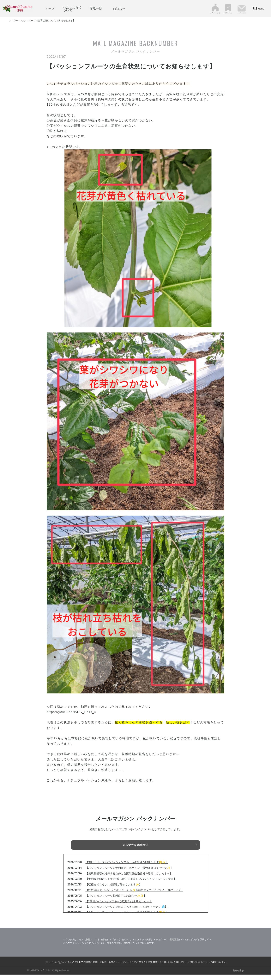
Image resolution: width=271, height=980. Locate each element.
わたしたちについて (72, 9)
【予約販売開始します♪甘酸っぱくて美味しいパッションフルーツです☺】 (131, 884)
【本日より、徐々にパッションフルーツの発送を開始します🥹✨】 (127, 868)
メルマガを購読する (135, 846)
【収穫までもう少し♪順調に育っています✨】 (114, 890)
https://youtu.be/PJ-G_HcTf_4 (71, 712)
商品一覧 (96, 9)
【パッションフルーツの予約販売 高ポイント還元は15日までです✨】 (129, 873)
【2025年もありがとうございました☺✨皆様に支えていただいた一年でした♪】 (134, 896)
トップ (50, 9)
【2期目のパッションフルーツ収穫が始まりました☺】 (119, 907)
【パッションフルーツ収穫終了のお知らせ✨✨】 (116, 901)
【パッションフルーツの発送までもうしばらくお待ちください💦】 (126, 912)
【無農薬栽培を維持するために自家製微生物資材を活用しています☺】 (129, 879)
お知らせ (119, 9)
